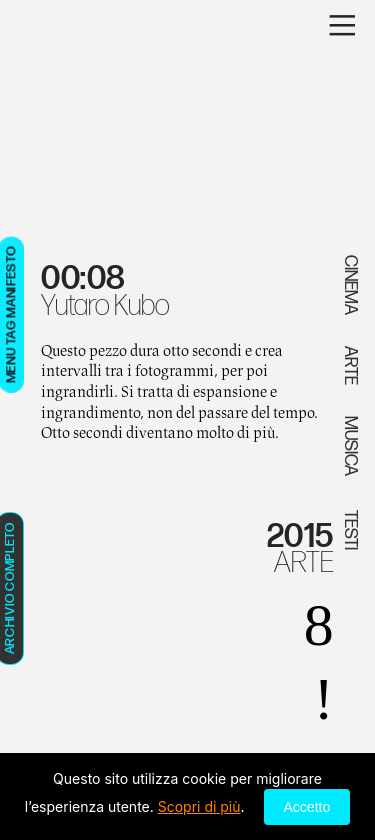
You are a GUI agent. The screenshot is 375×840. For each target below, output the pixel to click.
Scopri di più (199, 806)
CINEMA (350, 285)
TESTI (350, 528)
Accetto (307, 807)
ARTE (304, 563)
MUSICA (350, 446)
